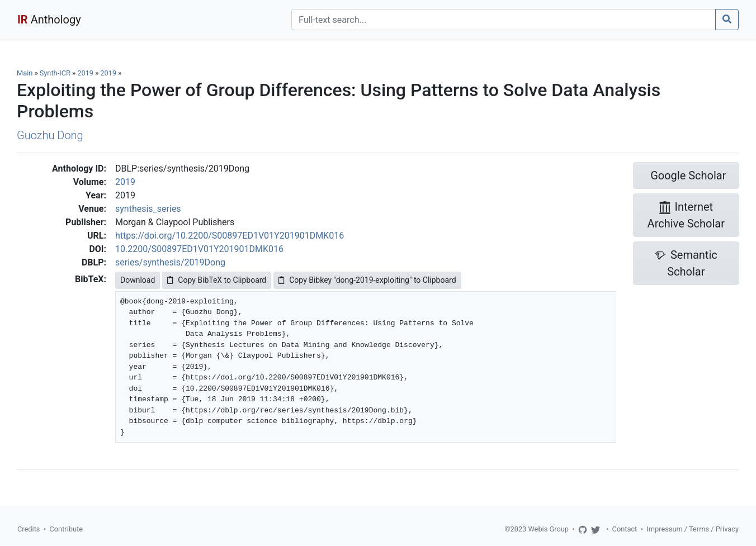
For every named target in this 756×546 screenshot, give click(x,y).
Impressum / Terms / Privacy (693, 529)
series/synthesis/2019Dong (170, 262)
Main (25, 73)
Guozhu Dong (50, 135)
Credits (29, 529)
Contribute (66, 529)
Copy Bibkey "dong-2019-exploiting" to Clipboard (367, 280)
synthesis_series (148, 209)
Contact (625, 529)
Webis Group (548, 529)
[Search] (504, 20)
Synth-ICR (55, 73)
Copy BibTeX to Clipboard (217, 280)
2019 (85, 73)
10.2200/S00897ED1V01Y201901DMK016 (199, 249)
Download (138, 280)
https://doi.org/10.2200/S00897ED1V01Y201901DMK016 (230, 236)
